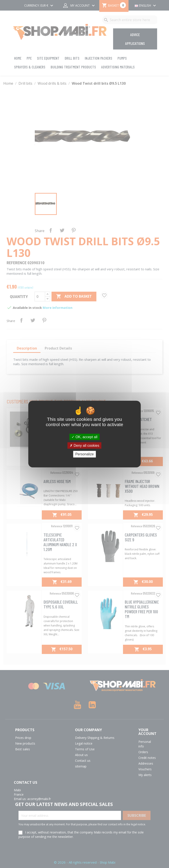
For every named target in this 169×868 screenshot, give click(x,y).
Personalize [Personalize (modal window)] (84, 454)
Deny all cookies (84, 446)
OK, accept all (84, 437)
